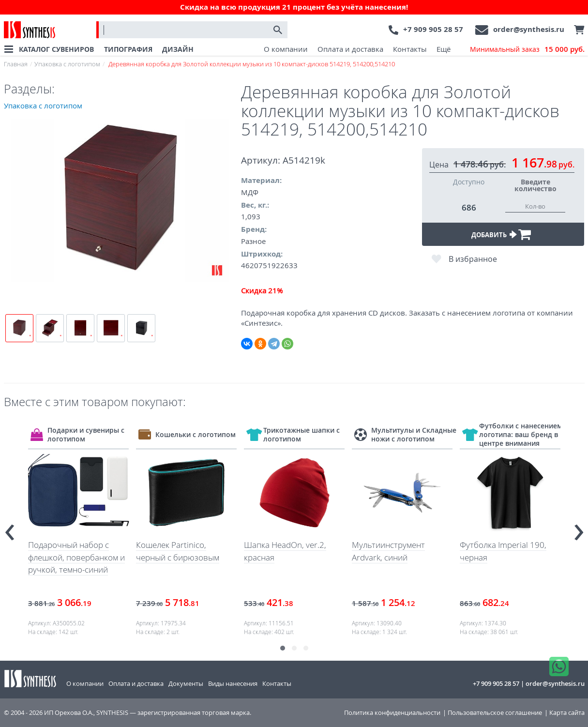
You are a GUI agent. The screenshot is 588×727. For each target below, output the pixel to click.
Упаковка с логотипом (67, 64)
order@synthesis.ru (529, 29)
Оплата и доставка (350, 49)
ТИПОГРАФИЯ (128, 49)
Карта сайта (567, 713)
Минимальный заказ (527, 49)
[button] (283, 648)
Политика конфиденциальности (392, 713)
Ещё (444, 49)
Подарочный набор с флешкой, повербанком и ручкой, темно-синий (76, 557)
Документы (186, 683)
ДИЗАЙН (178, 49)
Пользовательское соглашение (495, 713)
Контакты (410, 49)
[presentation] (10, 528)
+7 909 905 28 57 (433, 29)
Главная (16, 64)
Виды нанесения (233, 683)
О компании (286, 49)
